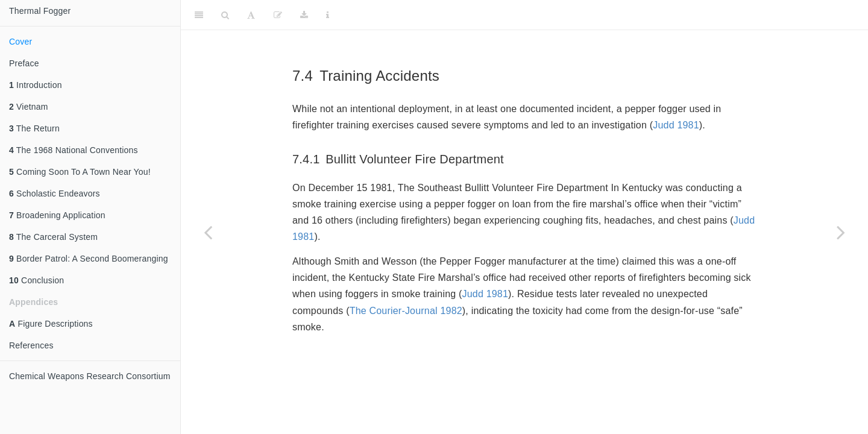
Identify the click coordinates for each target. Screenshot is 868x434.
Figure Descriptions (51, 324)
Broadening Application (57, 215)
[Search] (225, 15)
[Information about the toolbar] (328, 15)
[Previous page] (208, 232)
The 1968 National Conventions (74, 150)
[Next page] (841, 232)
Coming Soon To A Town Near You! (80, 172)
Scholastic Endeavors (55, 193)
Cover (20, 42)
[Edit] (278, 15)
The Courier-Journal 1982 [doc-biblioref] (406, 311)
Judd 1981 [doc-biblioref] (676, 125)
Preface (24, 63)
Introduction (36, 85)
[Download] (304, 15)
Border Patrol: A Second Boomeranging (89, 259)
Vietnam (29, 107)
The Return (34, 128)
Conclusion (36, 280)
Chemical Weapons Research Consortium (90, 376)
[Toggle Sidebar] (199, 15)
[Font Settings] (251, 15)
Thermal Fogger (40, 11)
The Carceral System (53, 237)
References (31, 345)
